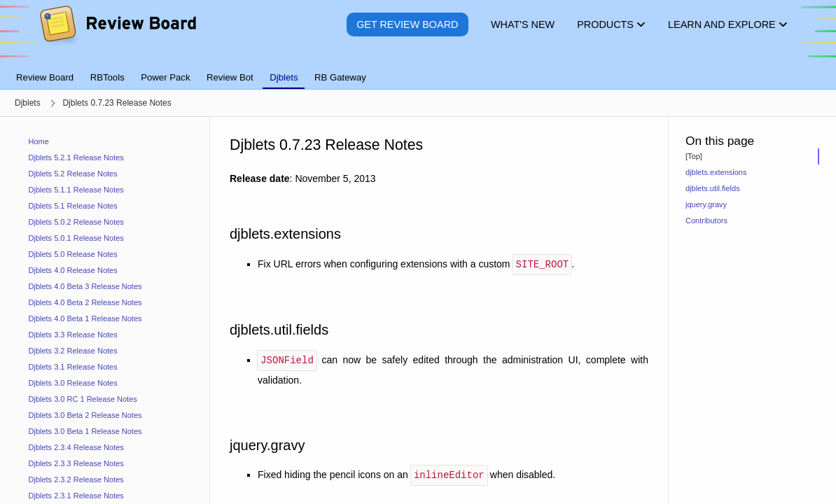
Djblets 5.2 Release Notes (73, 174)
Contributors (706, 220)
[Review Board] (117, 35)
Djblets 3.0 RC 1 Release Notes (83, 399)
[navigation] (105, 310)
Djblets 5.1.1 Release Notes (76, 190)
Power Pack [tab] (165, 77)
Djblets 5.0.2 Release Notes (76, 222)
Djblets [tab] (284, 77)
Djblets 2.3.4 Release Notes (76, 447)
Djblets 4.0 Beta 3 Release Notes (85, 286)
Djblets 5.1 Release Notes (73, 206)
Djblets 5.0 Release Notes (73, 254)
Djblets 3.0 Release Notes (73, 383)
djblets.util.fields (713, 188)
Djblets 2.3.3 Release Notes (76, 463)
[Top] (694, 156)
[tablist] (418, 69)
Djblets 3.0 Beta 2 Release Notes (85, 415)
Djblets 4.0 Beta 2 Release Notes (85, 302)
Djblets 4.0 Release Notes (73, 270)
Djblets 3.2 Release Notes (73, 351)
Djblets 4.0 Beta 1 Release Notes (85, 318)
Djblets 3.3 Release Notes (73, 335)
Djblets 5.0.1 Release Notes (76, 238)
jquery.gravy (706, 204)
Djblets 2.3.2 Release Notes (76, 479)
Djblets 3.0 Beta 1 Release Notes (85, 431)
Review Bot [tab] (230, 77)
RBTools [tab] (107, 77)
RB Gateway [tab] (340, 77)
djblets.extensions (716, 172)
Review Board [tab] (45, 77)
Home (39, 141)
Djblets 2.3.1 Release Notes (76, 496)
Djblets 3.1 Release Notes (73, 367)
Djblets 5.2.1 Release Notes (76, 157)
